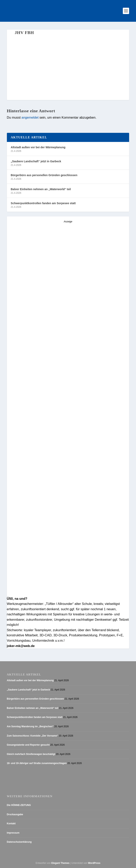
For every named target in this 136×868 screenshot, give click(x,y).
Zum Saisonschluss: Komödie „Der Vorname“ (33, 736)
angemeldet (30, 118)
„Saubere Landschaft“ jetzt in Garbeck (36, 161)
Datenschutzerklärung (19, 842)
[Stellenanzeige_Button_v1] (41, 292)
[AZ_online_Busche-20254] (68, 593)
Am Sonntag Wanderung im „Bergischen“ (30, 726)
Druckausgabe (15, 814)
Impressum (13, 833)
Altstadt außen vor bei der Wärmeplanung (38, 147)
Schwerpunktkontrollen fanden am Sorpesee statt (43, 203)
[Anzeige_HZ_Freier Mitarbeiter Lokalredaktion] (68, 468)
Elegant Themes (60, 863)
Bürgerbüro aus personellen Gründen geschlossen (44, 175)
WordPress (94, 863)
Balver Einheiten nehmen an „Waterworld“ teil (41, 189)
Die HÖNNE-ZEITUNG (19, 805)
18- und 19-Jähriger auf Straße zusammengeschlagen (37, 763)
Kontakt (11, 824)
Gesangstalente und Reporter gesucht (28, 745)
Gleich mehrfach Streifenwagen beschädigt (31, 754)
